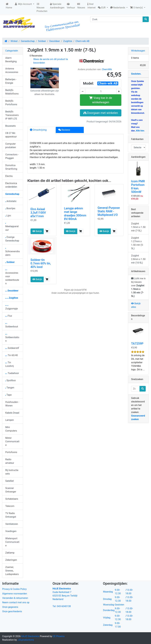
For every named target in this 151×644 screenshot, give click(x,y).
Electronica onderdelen (11, 185)
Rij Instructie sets (12, 472)
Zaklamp (10, 553)
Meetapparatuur (12, 227)
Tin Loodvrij (10, 364)
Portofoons (11, 452)
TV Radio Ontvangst (11, 515)
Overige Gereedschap (12, 239)
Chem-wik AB (83, 41)
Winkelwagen (138, 51)
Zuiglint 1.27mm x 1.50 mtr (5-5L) (137, 243)
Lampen (10, 420)
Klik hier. (140, 131)
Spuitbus (11, 380)
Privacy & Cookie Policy (14, 589)
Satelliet (10, 481)
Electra (9, 176)
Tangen (10, 388)
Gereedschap (28, 41)
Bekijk (37, 231)
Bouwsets (10, 126)
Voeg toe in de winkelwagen (101, 100)
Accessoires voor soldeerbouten (12, 277)
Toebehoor (12, 373)
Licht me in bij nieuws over (138, 287)
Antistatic (11, 201)
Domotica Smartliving (11, 167)
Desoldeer (55, 41)
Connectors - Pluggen (12, 156)
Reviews (64, 130)
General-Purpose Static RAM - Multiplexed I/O (109, 211)
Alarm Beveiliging (11, 60)
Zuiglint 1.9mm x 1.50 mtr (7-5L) (138, 227)
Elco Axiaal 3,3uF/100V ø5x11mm (38, 213)
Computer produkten (11, 146)
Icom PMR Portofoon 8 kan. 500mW (138, 187)
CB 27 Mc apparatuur (11, 135)
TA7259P (137, 344)
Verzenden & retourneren (15, 598)
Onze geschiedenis (12, 611)
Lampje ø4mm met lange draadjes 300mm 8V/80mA (75, 214)
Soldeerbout (12, 326)
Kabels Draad (12, 413)
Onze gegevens (10, 607)
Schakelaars (12, 499)
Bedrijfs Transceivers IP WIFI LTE (12, 115)
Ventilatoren (12, 524)
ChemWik (107, 69)
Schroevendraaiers (12, 252)
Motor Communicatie (12, 441)
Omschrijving (38, 130)
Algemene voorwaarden (15, 594)
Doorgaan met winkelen (101, 113)
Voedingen (11, 531)
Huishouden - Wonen (12, 404)
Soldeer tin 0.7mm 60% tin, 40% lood (41, 263)
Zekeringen (11, 560)
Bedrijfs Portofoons (11, 103)
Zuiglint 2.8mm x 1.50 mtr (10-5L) (138, 259)
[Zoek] (116, 19)
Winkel (14, 41)
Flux (9, 316)
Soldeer (42, 41)
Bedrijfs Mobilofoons (12, 92)
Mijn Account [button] (23, 4)
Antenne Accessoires (12, 70)
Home (9, 6)
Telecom (10, 506)
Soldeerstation (12, 338)
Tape (8, 395)
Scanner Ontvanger (11, 490)
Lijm (8, 216)
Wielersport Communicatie (12, 542)
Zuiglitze (68, 41)
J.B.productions (26, 640)
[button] (103, 8)
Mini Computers (11, 429)
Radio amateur (10, 461)
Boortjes (10, 208)
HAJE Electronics (30, 636)
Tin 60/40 (12, 355)
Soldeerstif (12, 348)
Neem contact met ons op (16, 602)
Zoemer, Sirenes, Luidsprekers (12, 571)
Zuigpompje (12, 308)
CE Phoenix (59, 636)
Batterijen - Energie (11, 81)
